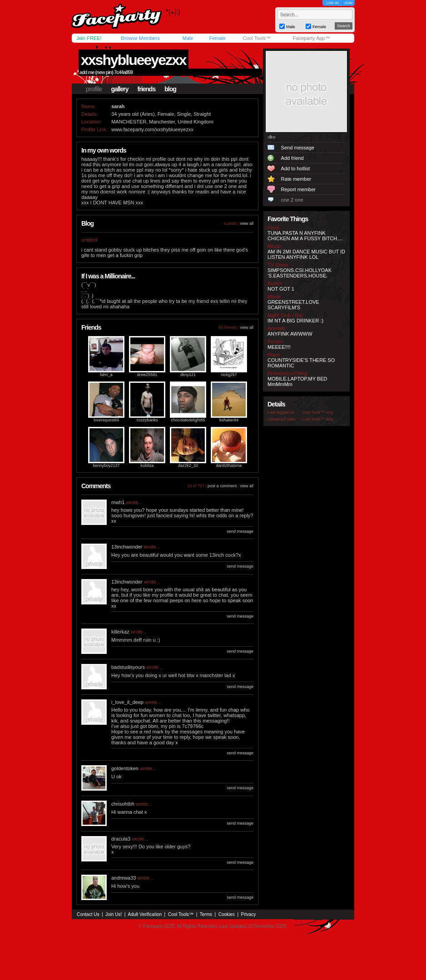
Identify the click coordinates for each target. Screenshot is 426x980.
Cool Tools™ (257, 38)
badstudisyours (128, 667)
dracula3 (121, 839)
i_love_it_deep (127, 702)
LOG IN (332, 3)
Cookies (227, 914)
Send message (298, 148)
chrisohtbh (123, 804)
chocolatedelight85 (188, 420)
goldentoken (125, 768)
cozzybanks (147, 420)
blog (170, 89)
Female (217, 38)
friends (147, 89)
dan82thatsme (229, 465)
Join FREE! (89, 38)
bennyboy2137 (106, 465)
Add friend (292, 158)
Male (188, 38)
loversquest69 (106, 420)
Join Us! (114, 914)
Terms (206, 914)
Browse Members (140, 38)
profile (94, 89)
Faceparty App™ (312, 38)
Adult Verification (145, 914)
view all (247, 223)
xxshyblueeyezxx (134, 60)
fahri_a (106, 375)
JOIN (348, 3)
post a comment (222, 486)
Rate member (296, 179)
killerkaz (120, 632)
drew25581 (147, 375)
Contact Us (88, 914)
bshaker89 (229, 420)
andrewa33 (124, 878)
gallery (119, 89)
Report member (298, 189)
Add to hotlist (296, 168)
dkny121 (188, 375)
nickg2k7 (229, 375)
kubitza (147, 465)
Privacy (249, 914)
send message (240, 531)
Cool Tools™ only (317, 412)
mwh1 (118, 502)
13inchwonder (127, 547)
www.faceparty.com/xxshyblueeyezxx (152, 129)
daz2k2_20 (188, 465)
